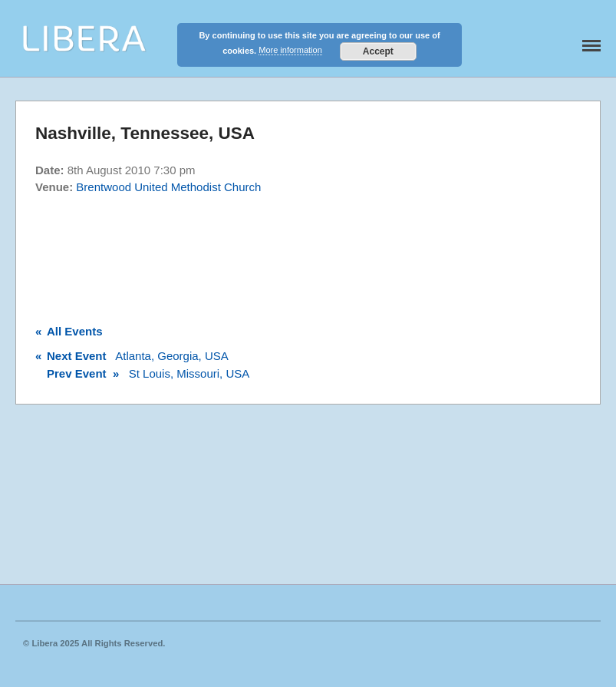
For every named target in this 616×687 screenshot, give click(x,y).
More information (290, 50)
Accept (378, 51)
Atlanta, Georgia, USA (132, 356)
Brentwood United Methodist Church (168, 187)
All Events (69, 331)
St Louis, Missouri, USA (142, 373)
